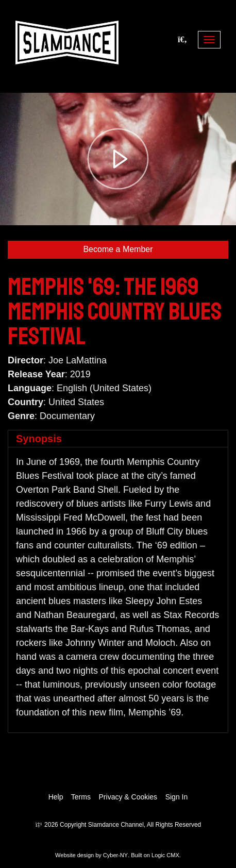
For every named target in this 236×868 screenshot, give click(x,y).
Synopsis (39, 439)
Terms (81, 797)
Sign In (177, 797)
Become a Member (118, 249)
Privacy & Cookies (128, 797)
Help (56, 797)
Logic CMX (165, 855)
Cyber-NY (115, 855)
